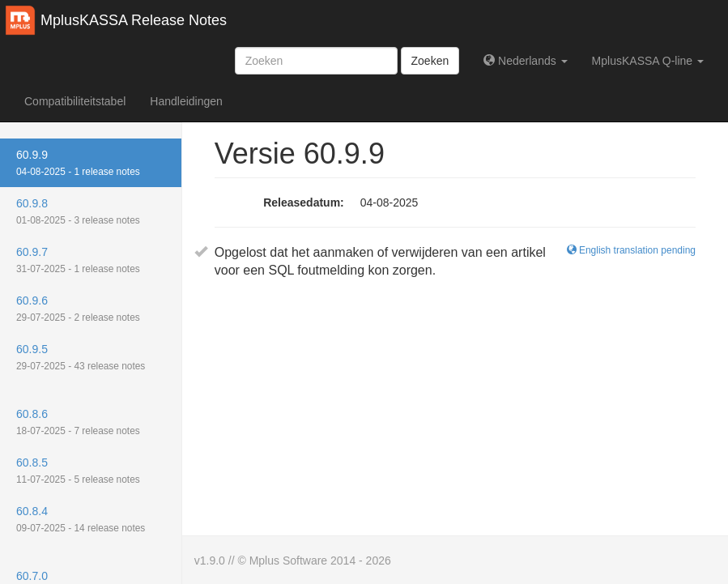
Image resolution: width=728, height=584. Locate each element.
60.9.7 (78, 260)
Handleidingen (186, 101)
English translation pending (631, 250)
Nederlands (525, 61)
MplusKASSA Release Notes (134, 20)
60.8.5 (78, 471)
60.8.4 (81, 519)
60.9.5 (81, 357)
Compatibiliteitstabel (75, 101)
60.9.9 (78, 163)
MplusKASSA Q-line (648, 61)
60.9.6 (78, 309)
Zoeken (430, 61)
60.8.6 (78, 422)
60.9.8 (78, 211)
